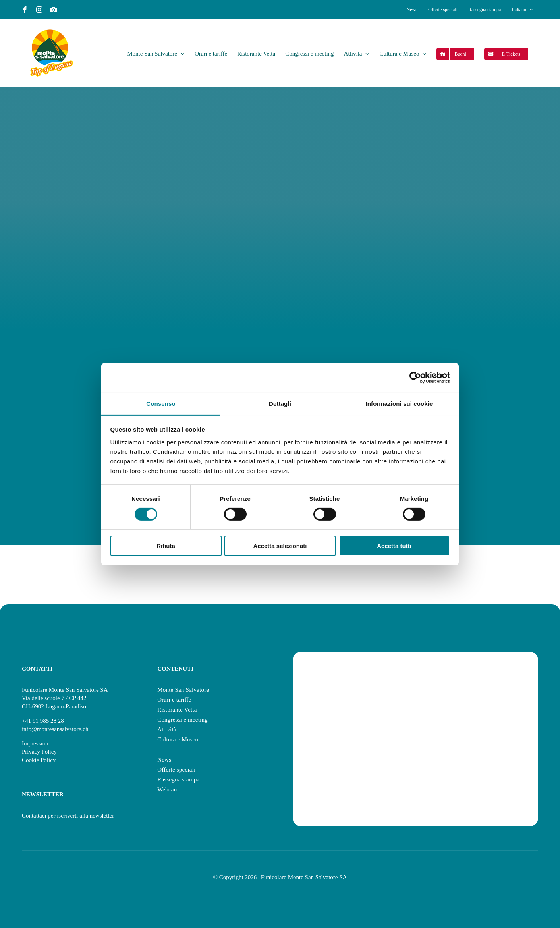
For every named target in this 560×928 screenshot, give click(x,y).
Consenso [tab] (161, 403)
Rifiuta (166, 546)
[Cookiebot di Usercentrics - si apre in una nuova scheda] (415, 378)
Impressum (35, 743)
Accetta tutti (394, 546)
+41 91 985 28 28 (43, 721)
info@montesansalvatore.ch (55, 729)
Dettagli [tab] (280, 403)
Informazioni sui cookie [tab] (399, 403)
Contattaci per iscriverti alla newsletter (68, 816)
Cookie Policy (39, 760)
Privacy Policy (39, 752)
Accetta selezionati (280, 546)
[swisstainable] (415, 674)
